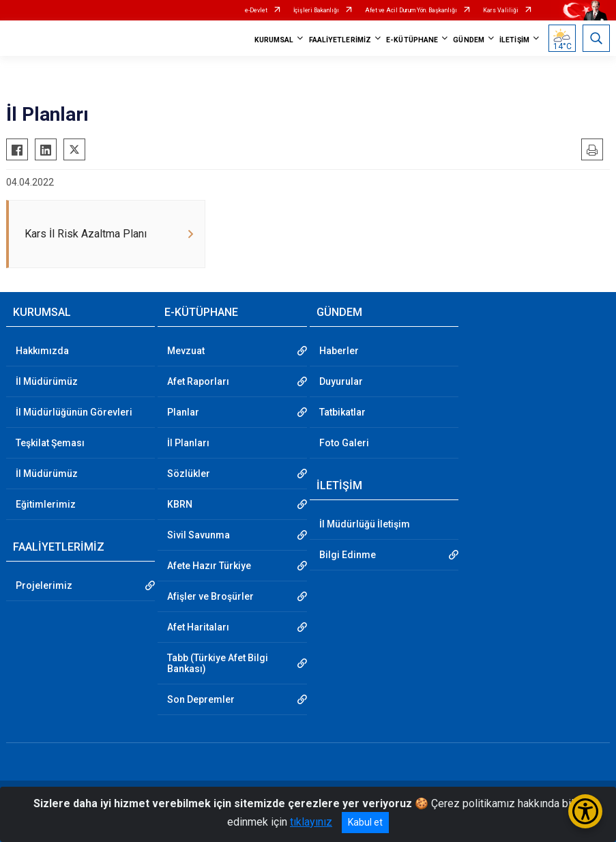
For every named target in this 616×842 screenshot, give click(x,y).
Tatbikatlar (342, 412)
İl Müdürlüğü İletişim (365, 524)
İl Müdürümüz (47, 381)
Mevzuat (186, 351)
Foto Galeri (344, 443)
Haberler (339, 351)
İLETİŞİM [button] (514, 40)
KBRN (180, 504)
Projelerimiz (44, 585)
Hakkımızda (42, 351)
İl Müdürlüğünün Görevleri (74, 412)
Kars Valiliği (501, 10)
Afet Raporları (198, 381)
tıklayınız (311, 822)
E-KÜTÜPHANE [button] (412, 40)
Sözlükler (189, 474)
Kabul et (365, 822)
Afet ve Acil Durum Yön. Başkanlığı (411, 10)
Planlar (183, 412)
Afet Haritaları (198, 627)
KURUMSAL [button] (274, 40)
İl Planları (188, 443)
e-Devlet (256, 10)
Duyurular (341, 381)
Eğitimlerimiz (46, 504)
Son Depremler (201, 699)
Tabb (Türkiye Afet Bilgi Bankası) (218, 663)
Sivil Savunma (199, 535)
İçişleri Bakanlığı (316, 10)
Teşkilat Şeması (50, 443)
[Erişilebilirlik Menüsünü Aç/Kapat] (585, 811)
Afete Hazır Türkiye (209, 566)
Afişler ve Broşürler (210, 596)
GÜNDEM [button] (469, 40)
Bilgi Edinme (348, 555)
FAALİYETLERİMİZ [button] (340, 40)
